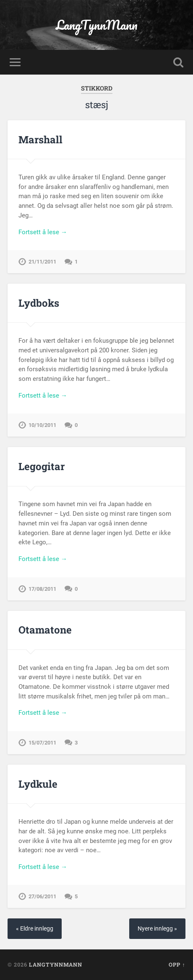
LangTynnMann (97, 25)
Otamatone (45, 630)
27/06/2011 (42, 896)
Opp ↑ (177, 964)
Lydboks (39, 303)
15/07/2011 (42, 743)
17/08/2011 (42, 589)
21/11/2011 (42, 262)
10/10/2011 (42, 425)
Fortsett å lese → (43, 232)
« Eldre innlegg (35, 929)
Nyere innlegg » (157, 929)
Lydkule (38, 784)
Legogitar (42, 466)
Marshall (40, 140)
